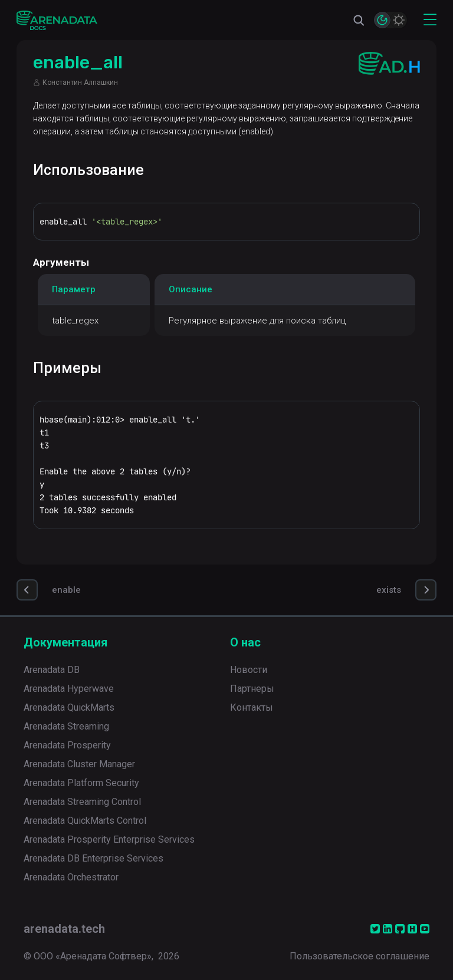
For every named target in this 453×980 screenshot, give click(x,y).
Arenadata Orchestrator (71, 877)
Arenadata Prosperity (67, 745)
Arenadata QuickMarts (69, 707)
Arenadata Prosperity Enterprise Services (109, 839)
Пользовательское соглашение (360, 956)
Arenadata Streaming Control (82, 802)
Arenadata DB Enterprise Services (93, 858)
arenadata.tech (64, 929)
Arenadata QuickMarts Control (85, 821)
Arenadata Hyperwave (69, 689)
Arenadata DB (52, 670)
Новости (249, 670)
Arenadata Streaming (66, 726)
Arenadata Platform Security (81, 783)
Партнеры (252, 689)
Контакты (252, 707)
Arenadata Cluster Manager (79, 764)
